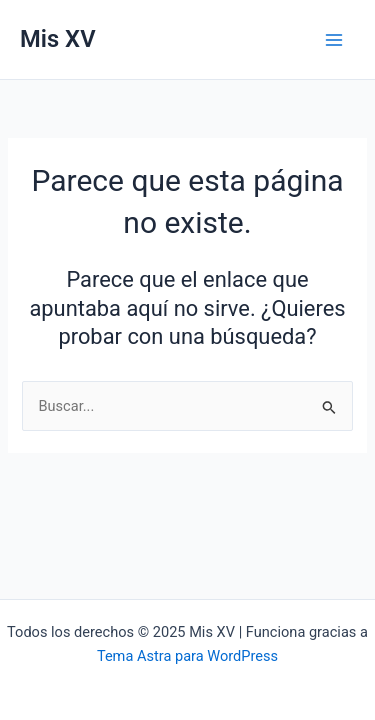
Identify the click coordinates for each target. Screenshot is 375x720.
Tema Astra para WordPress (187, 656)
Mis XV (58, 39)
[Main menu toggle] (334, 40)
